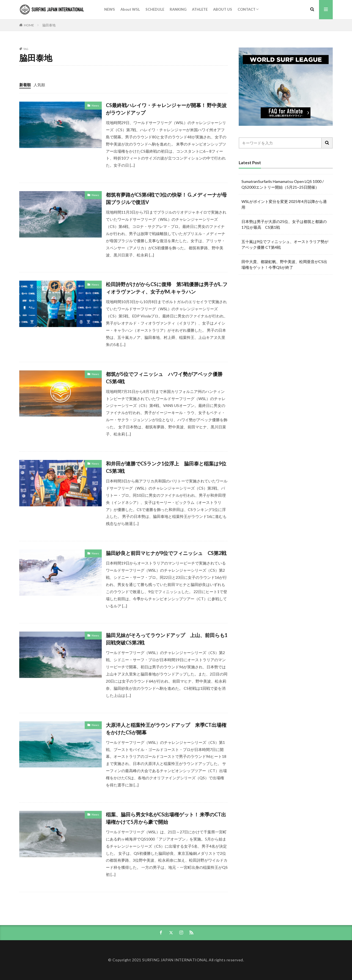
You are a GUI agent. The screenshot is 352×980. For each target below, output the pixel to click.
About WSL (130, 9)
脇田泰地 (49, 25)
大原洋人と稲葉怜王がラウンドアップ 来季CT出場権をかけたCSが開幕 (166, 729)
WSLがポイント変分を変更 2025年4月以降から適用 (284, 204)
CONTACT (247, 9)
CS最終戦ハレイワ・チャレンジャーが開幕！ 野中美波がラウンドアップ (166, 109)
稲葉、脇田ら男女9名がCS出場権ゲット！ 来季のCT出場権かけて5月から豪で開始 (166, 818)
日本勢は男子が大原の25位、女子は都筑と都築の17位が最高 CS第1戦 (284, 224)
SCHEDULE (155, 9)
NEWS (110, 9)
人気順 (39, 85)
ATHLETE (200, 9)
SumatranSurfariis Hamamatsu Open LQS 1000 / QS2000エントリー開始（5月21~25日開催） (283, 184)
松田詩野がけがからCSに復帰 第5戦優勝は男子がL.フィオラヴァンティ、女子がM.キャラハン (167, 288)
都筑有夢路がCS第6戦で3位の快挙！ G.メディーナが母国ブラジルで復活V (166, 198)
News (95, 105)
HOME (29, 25)
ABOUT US (223, 9)
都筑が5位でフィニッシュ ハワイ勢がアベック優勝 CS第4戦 (167, 378)
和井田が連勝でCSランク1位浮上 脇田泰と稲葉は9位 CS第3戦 (167, 467)
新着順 (25, 85)
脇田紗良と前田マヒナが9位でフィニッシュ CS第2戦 (166, 553)
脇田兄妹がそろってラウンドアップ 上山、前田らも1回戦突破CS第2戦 (167, 639)
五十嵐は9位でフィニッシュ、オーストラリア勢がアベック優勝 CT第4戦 (285, 244)
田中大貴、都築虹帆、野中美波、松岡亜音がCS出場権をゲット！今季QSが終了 (284, 264)
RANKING (178, 9)
